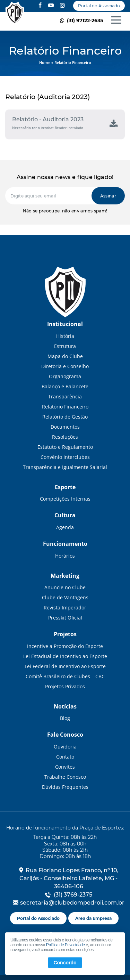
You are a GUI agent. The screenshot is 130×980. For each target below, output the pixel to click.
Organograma (65, 376)
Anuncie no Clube (65, 587)
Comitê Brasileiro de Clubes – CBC (65, 676)
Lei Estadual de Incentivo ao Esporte (65, 656)
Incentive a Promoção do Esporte (65, 646)
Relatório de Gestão (65, 417)
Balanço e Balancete (65, 386)
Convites (65, 767)
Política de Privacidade (66, 945)
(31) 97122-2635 (81, 21)
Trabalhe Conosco (65, 777)
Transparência (65, 396)
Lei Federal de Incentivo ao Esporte (65, 666)
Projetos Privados (65, 686)
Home (45, 62)
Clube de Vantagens (65, 597)
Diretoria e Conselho (65, 366)
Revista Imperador (65, 608)
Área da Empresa (93, 918)
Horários (65, 556)
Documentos (65, 427)
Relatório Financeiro (15, 14)
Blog (65, 718)
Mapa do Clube (65, 356)
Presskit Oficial (65, 618)
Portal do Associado (99, 6)
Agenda (65, 527)
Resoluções (65, 437)
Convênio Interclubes (65, 457)
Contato (65, 757)
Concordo (65, 963)
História (65, 336)
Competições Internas (65, 499)
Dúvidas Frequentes (65, 787)
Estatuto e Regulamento (65, 447)
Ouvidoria (65, 747)
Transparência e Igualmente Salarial (65, 467)
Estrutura (65, 346)
